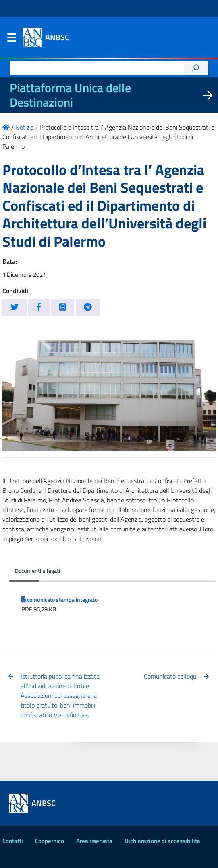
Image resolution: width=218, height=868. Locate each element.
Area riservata (94, 841)
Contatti (13, 841)
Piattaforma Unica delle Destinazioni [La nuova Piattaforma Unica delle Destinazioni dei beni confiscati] (70, 95)
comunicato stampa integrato (59, 600)
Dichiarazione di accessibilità (162, 841)
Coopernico (50, 841)
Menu (11, 39)
